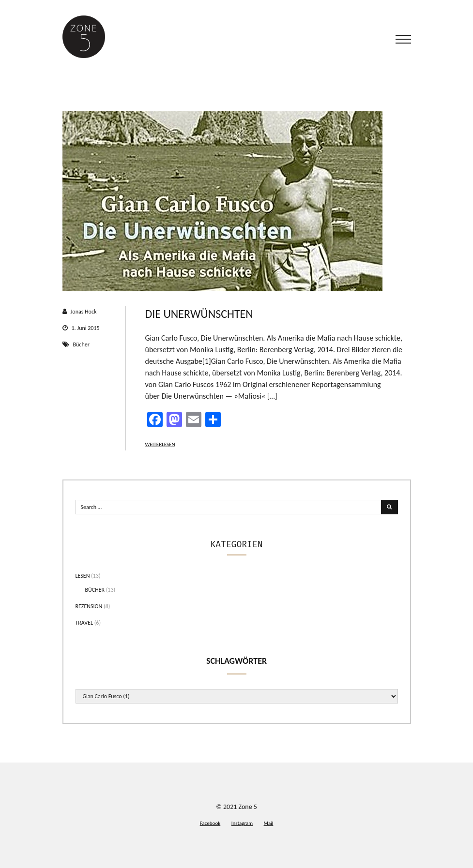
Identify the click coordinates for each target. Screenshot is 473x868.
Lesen (83, 576)
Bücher (81, 344)
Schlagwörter (236, 661)
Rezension (89, 606)
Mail (269, 823)
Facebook (210, 823)
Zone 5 (248, 807)
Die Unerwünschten (199, 314)
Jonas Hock (84, 312)
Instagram (242, 823)
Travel (84, 623)
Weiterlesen (160, 444)
